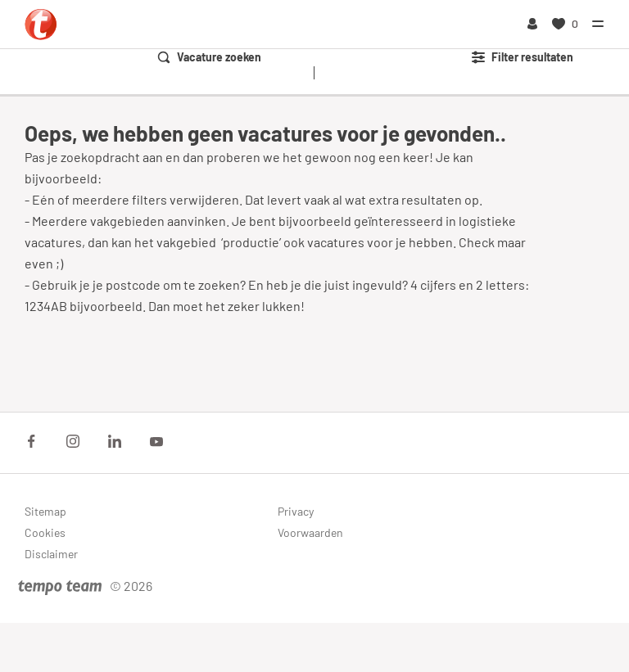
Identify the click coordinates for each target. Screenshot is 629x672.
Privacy (296, 511)
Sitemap (45, 511)
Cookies (45, 532)
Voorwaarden (310, 532)
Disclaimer (51, 554)
